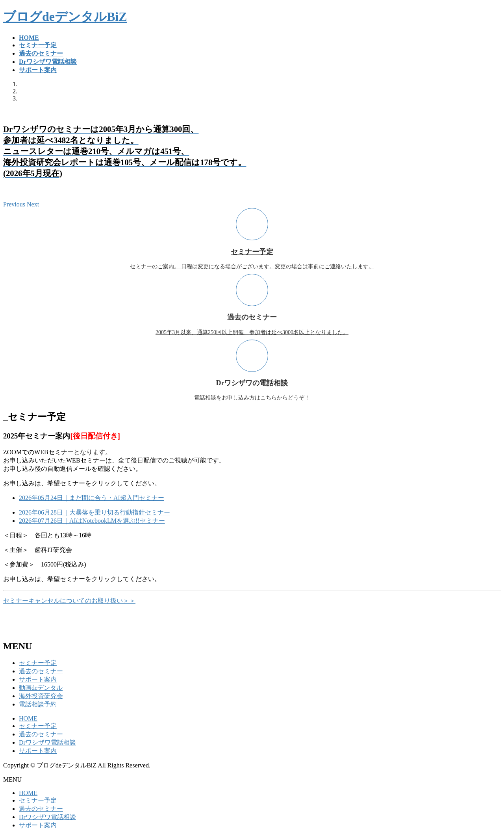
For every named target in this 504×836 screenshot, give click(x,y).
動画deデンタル (41, 688)
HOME (28, 718)
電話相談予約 (38, 704)
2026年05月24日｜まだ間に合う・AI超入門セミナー (92, 498)
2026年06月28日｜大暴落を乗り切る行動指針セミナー (94, 512)
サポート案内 (38, 679)
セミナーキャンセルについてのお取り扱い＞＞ (69, 601)
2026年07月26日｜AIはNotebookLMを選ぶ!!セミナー (92, 521)
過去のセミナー (41, 671)
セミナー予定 (38, 663)
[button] (15, 204)
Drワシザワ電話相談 (47, 742)
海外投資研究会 (41, 696)
